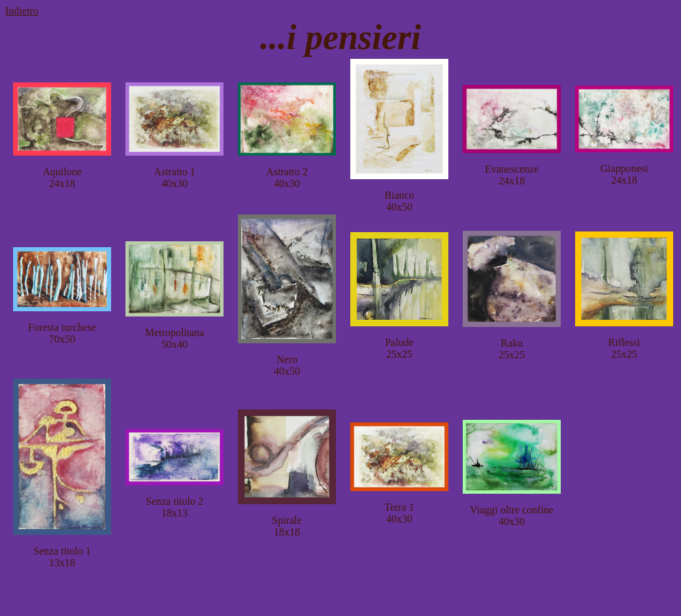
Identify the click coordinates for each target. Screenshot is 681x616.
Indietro (22, 11)
